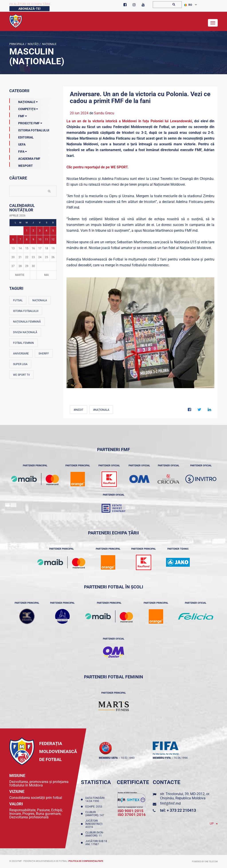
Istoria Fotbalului (29, 129)
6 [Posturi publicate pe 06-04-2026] (13, 239)
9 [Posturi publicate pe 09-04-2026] (33, 239)
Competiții (24, 108)
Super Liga (20, 364)
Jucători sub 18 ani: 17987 (96, 843)
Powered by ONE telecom (205, 862)
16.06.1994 (181, 758)
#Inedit (78, 410)
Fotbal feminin (23, 343)
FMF (18, 115)
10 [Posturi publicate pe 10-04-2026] (40, 239)
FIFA (18, 151)
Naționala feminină (27, 322)
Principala (17, 44)
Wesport (21, 165)
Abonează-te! (29, 9)
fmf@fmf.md (170, 803)
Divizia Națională (25, 332)
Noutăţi (33, 44)
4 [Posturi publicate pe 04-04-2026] (46, 231)
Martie (20, 275)
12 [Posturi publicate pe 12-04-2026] (53, 239)
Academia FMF (25, 158)
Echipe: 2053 (94, 807)
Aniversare (21, 354)
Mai (46, 275)
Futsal (18, 300)
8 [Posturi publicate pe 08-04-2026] (27, 239)
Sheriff (44, 354)
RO (188, 5)
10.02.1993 (128, 758)
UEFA (17, 144)
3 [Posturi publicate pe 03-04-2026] (40, 231)
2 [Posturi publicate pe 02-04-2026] (33, 231)
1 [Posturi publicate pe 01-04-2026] (27, 231)
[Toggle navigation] (213, 23)
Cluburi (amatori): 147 (95, 814)
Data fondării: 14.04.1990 (95, 800)
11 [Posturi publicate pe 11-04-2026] (47, 239)
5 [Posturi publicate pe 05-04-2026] (53, 231)
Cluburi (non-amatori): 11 (95, 834)
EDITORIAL (22, 136)
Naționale (49, 44)
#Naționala (101, 410)
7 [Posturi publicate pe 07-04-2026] (20, 239)
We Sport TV (22, 375)
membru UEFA (108, 758)
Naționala (40, 300)
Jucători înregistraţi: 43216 (94, 824)
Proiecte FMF (26, 122)
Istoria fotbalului (26, 311)
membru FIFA (162, 758)
